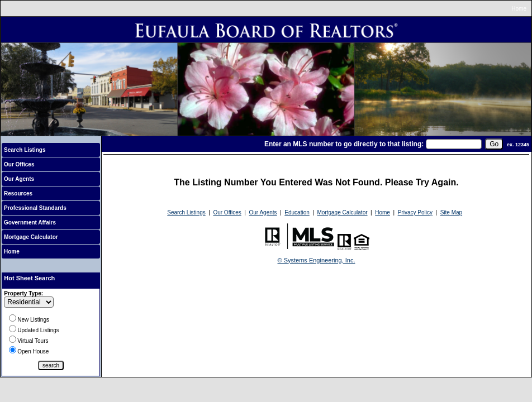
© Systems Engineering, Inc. (317, 260)
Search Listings (25, 150)
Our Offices (19, 164)
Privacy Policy (415, 212)
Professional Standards (35, 208)
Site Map (451, 212)
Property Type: (23, 293)
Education (297, 212)
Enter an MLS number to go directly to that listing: (344, 144)
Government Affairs (30, 222)
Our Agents (19, 179)
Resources (18, 193)
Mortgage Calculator (31, 237)
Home (519, 9)
